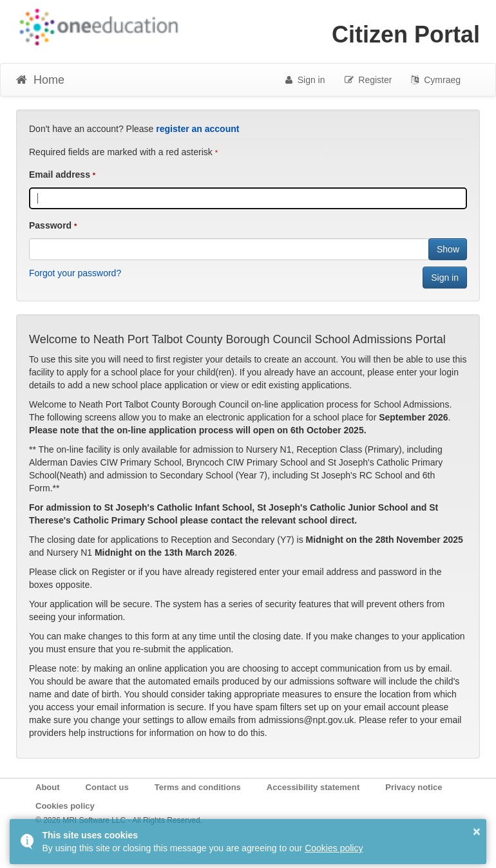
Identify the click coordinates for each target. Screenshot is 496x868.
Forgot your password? (75, 273)
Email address (60, 175)
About (48, 787)
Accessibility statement (313, 787)
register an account (197, 129)
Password (50, 225)
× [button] (477, 831)
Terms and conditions (198, 787)
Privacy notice (414, 787)
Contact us (107, 787)
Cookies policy (65, 806)
